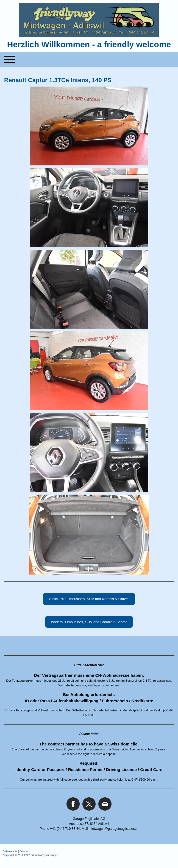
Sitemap (24, 851)
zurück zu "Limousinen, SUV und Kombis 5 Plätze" (89, 599)
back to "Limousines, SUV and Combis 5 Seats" (89, 622)
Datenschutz (10, 851)
